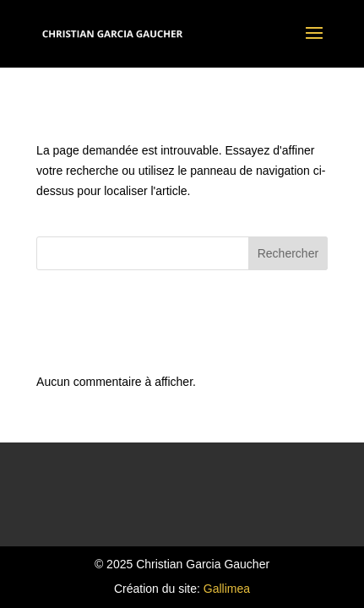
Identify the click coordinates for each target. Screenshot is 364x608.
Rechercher (288, 253)
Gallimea (227, 589)
